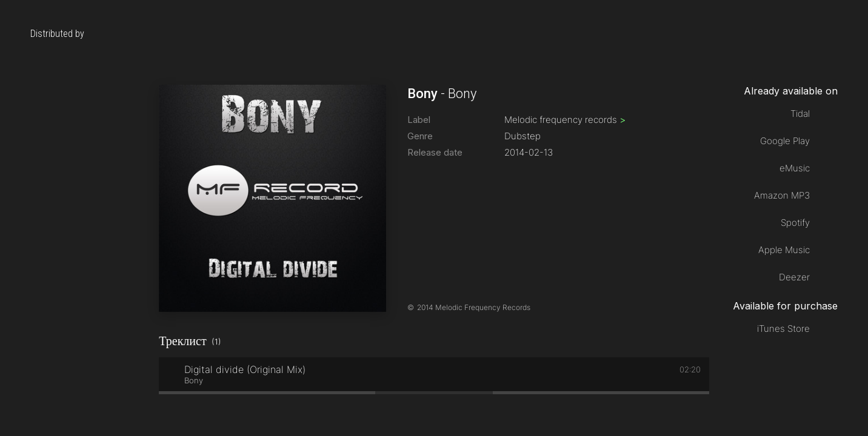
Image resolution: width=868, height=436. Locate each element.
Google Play (785, 141)
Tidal (800, 114)
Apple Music (784, 250)
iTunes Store (783, 329)
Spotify (795, 223)
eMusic (795, 168)
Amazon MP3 (782, 195)
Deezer (794, 277)
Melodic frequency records (565, 120)
